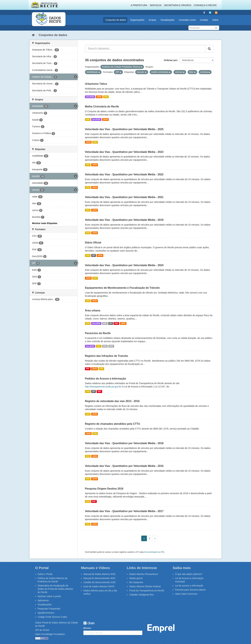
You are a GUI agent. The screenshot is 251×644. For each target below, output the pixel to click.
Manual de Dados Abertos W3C (100, 574)
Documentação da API (154, 552)
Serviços (156, 5)
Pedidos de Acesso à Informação (105, 379)
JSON (99, 97)
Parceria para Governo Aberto (190, 590)
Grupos (152, 20)
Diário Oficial (93, 243)
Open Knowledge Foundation (50, 634)
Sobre (215, 20)
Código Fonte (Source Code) (52, 617)
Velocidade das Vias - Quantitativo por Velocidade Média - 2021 (124, 197)
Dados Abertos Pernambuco (144, 574)
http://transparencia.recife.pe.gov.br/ (103, 387)
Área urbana (93, 310)
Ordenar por (171, 60)
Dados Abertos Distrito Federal (145, 586)
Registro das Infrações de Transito (106, 356)
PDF (116, 323)
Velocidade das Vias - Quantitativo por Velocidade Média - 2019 (124, 220)
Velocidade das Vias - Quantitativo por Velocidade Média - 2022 (124, 174)
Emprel (161, 628)
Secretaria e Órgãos (178, 5)
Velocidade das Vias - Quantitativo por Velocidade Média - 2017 (124, 511)
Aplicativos (43, 600)
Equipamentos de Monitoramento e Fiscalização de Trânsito (122, 288)
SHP (105, 323)
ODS (111, 346)
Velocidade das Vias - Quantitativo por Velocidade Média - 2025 (124, 129)
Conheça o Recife (205, 5)
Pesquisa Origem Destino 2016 (104, 489)
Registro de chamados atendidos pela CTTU (112, 424)
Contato (204, 20)
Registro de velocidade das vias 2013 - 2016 (112, 401)
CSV (106, 97)
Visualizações (167, 20)
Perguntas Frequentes (49, 609)
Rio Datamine (136, 582)
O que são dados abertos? (189, 574)
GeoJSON (90, 97)
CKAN (89, 623)
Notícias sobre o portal (49, 596)
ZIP (93, 255)
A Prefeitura (139, 5)
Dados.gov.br (136, 578)
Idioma (87, 628)
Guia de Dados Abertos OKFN (99, 586)
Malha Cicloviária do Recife (102, 107)
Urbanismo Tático (96, 84)
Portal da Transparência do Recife (147, 591)
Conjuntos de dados (116, 20)
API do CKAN (42, 630)
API (137, 552)
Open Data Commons (186, 594)
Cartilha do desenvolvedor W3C (100, 582)
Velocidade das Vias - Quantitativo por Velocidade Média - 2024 (124, 265)
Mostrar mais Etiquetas (45, 223)
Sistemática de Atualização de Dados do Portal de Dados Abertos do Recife (55, 589)
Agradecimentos (46, 613)
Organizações (137, 20)
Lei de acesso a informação (189, 586)
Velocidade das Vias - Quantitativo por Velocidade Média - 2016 (124, 466)
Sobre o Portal (45, 574)
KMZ (105, 346)
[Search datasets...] (145, 49)
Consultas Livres (187, 20)
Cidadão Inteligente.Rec (142, 595)
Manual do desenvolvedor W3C (99, 578)
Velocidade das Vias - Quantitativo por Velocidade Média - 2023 (124, 152)
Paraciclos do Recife (98, 333)
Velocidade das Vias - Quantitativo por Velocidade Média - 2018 (124, 443)
